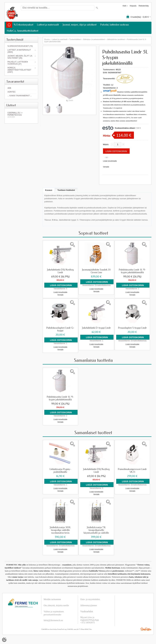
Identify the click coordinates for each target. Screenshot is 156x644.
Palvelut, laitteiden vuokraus (115, 25)
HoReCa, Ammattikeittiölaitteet (23, 31)
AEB (9, 88)
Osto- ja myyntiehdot (90, 599)
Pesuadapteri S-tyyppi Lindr (132, 328)
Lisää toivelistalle (110, 161)
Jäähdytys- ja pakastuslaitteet (94, 39)
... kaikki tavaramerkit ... (20, 96)
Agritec (12, 92)
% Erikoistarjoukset (23, 25)
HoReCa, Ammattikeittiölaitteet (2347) (19, 70)
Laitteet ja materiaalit (48, 25)
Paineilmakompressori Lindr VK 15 (132, 471)
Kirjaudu (133, 6)
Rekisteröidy (144, 6)
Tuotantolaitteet (75, 39)
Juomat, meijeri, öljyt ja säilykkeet (80, 25)
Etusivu (47, 39)
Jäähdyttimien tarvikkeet (116, 39)
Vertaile (106, 167)
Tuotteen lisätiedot (66, 190)
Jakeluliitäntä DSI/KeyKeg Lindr (60, 271)
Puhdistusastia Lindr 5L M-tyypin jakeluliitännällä (132, 271)
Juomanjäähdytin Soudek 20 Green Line (96, 271)
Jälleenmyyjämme (89, 605)
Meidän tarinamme (52, 599)
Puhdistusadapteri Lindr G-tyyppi (60, 329)
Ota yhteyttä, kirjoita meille (56, 605)
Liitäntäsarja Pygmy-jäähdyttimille (60, 471)
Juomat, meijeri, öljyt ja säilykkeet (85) (20, 57)
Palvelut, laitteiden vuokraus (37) (18, 63)
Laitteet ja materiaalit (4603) (19, 51)
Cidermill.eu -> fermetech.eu (21, 115)
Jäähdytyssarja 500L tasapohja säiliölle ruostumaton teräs (60, 530)
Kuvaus (49, 190)
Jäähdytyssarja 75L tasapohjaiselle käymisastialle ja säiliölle (96, 530)
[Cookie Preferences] (4, 640)
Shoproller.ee (146, 629)
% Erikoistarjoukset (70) (20, 46)
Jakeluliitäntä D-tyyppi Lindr (96, 328)
